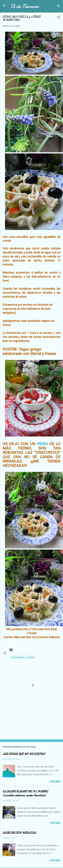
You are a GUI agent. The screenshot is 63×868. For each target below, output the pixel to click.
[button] (58, 18)
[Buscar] (58, 7)
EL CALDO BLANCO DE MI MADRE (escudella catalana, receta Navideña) (25, 793)
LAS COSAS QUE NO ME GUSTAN (24, 754)
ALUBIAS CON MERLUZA (19, 833)
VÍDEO (42, 444)
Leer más (55, 782)
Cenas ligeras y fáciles (23, 657)
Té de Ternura (25, 6)
